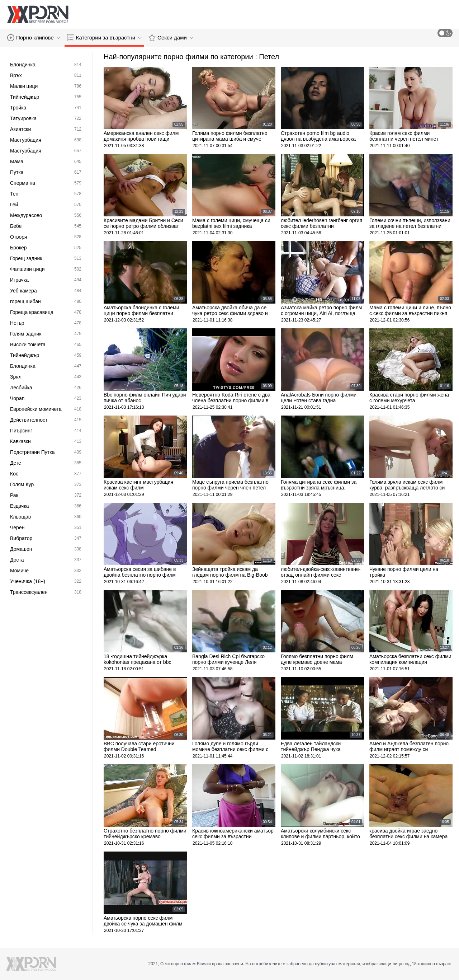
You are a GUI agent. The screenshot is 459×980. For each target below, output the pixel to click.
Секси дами (171, 38)
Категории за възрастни (104, 38)
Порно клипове (34, 38)
